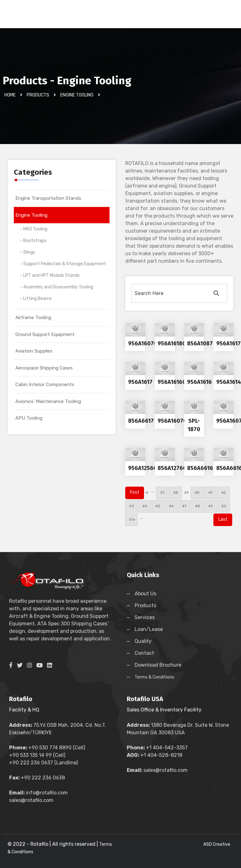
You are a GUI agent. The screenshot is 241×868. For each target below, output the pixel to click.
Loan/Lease (149, 629)
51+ (132, 519)
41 (210, 493)
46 (171, 506)
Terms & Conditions (154, 677)
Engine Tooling (31, 215)
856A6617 (141, 421)
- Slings (28, 252)
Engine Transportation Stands (48, 198)
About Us (145, 594)
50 (224, 506)
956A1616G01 (175, 382)
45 (158, 506)
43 (131, 506)
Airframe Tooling (33, 318)
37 (162, 493)
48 (197, 506)
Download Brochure (158, 665)
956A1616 (199, 382)
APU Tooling (29, 418)
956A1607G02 (176, 421)
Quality (143, 641)
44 (145, 506)
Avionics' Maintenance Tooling (48, 401)
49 (211, 506)
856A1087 (200, 344)
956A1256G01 (146, 468)
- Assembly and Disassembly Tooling (57, 287)
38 (175, 493)
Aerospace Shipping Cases (44, 368)
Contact (144, 653)
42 (224, 493)
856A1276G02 (175, 468)
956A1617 (140, 382)
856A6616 (200, 468)
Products (38, 95)
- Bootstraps (33, 241)
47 (184, 506)
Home (10, 95)
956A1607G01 (146, 344)
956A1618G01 (175, 344)
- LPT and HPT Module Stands (50, 275)
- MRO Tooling (34, 229)
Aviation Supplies (34, 351)
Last (223, 519)
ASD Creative (217, 844)
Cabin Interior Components (45, 385)
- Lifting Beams (36, 299)
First (135, 492)
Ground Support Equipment (45, 334)
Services (145, 617)
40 (197, 493)
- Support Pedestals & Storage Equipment (63, 264)
